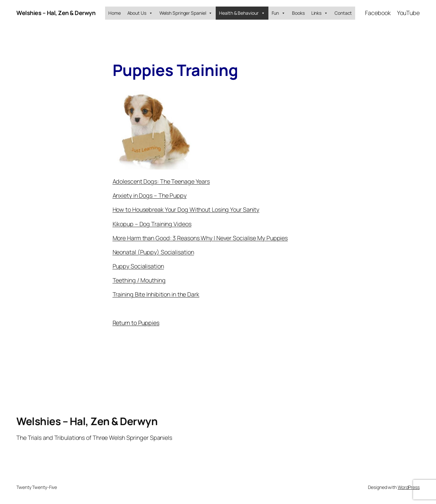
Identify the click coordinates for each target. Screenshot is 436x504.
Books (298, 13)
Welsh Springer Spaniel (186, 13)
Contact (343, 13)
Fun (279, 13)
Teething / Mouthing (139, 280)
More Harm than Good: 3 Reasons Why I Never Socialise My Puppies (200, 238)
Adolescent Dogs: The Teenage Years (161, 181)
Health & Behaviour (242, 13)
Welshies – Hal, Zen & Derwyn (56, 13)
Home (115, 13)
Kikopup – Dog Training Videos (152, 224)
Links (320, 13)
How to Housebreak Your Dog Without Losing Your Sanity (186, 209)
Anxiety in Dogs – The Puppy (150, 195)
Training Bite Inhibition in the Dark (156, 294)
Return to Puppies (136, 323)
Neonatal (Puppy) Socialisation (153, 252)
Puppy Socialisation (138, 266)
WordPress (409, 487)
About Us (140, 13)
